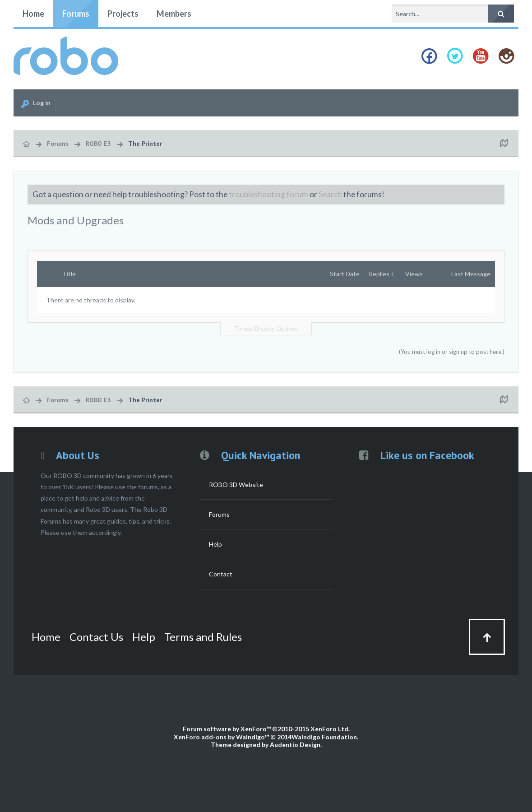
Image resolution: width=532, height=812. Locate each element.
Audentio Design (295, 745)
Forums (76, 14)
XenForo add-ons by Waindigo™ (221, 737)
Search (330, 194)
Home (33, 14)
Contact (221, 574)
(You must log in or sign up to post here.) (452, 352)
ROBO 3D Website (236, 485)
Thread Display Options (266, 329)
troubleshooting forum (268, 194)
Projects (123, 14)
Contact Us (96, 637)
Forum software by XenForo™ (266, 729)
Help (215, 544)
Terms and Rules (203, 637)
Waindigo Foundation (324, 737)
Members (174, 14)
